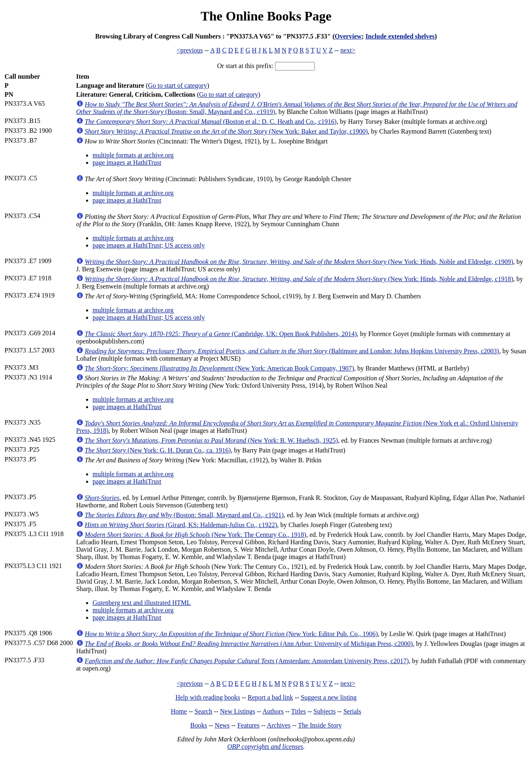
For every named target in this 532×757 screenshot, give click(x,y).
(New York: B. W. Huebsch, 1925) (211, 440)
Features (248, 725)
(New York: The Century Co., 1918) (196, 535)
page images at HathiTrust (127, 163)
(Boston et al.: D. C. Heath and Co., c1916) (211, 122)
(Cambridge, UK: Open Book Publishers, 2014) (221, 334)
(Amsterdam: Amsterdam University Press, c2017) (247, 661)
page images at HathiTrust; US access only (149, 245)
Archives (279, 725)
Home (179, 711)
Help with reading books (208, 697)
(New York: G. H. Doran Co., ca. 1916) (158, 450)
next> (348, 50)
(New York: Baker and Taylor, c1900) (226, 131)
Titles (298, 711)
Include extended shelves (400, 36)
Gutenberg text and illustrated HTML (142, 603)
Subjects (325, 711)
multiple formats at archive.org (133, 155)
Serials (352, 711)
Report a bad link (270, 697)
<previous (190, 50)
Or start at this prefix (244, 66)
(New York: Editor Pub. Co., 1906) (231, 634)
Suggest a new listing (329, 697)
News (222, 725)
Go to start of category (177, 85)
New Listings (238, 711)
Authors (273, 711)
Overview (348, 36)
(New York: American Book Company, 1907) (219, 368)
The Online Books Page (266, 16)
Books (199, 725)
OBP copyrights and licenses (265, 747)
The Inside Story (320, 725)
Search (204, 711)
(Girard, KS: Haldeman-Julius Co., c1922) (181, 525)
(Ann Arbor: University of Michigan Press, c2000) (249, 644)
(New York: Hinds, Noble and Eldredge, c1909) (299, 262)
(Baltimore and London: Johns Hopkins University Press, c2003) (292, 351)
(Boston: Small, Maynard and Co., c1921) (184, 515)
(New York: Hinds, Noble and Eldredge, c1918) (299, 279)
